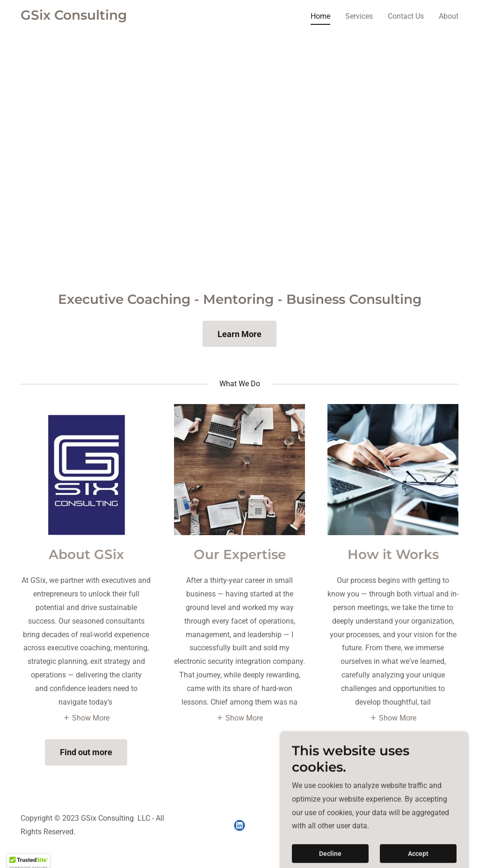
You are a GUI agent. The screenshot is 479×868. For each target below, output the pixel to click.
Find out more (86, 752)
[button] (86, 717)
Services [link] (359, 16)
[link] (74, 17)
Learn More (239, 334)
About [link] (449, 16)
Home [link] (320, 16)
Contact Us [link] (406, 16)
